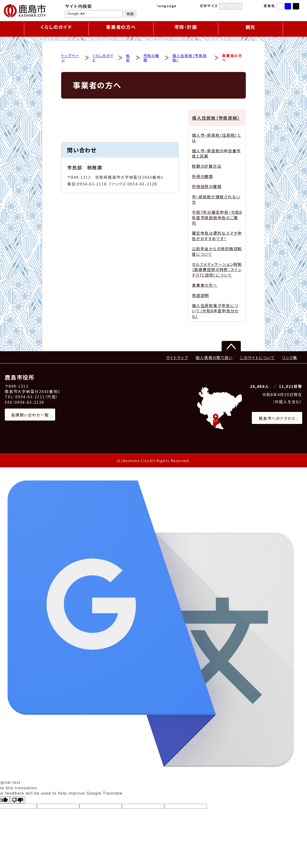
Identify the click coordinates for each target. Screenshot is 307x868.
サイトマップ (177, 358)
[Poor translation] (18, 800)
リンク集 (290, 358)
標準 (223, 6)
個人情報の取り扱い (214, 358)
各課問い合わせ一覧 (30, 415)
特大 (239, 6)
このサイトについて (257, 358)
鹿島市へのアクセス (277, 419)
